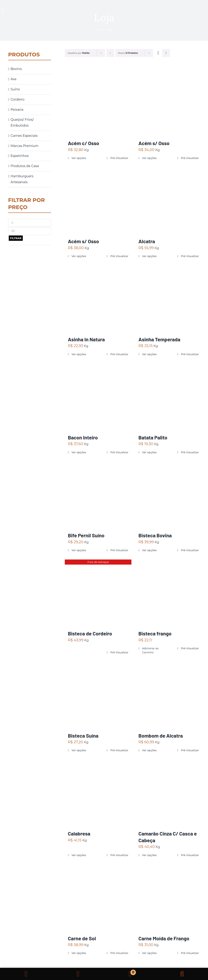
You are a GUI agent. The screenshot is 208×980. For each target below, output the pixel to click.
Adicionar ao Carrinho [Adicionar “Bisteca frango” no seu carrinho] (150, 650)
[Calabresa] (98, 793)
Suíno (15, 89)
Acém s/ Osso (154, 143)
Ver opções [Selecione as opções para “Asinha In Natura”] (79, 354)
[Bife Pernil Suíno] (98, 495)
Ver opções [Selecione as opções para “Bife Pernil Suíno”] (79, 550)
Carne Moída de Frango (164, 938)
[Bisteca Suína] (98, 695)
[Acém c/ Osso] (98, 102)
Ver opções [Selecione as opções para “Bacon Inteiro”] (79, 452)
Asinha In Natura (86, 339)
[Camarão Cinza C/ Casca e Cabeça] (169, 793)
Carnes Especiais (24, 136)
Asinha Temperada (159, 339)
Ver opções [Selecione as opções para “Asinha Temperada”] (149, 354)
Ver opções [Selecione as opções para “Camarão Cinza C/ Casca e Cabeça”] (149, 855)
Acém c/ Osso (83, 143)
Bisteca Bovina (155, 535)
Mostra (128, 53)
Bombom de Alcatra (161, 736)
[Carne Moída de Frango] (169, 897)
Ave (14, 79)
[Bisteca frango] (169, 593)
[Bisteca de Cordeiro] (98, 593)
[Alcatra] (169, 201)
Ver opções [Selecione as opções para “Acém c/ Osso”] (79, 158)
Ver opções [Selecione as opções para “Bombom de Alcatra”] (149, 750)
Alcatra (147, 241)
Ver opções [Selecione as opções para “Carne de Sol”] (79, 953)
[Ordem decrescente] (110, 53)
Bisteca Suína (83, 736)
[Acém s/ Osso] (169, 102)
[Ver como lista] (166, 53)
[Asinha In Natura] (98, 299)
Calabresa (79, 833)
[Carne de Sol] (98, 897)
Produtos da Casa (25, 166)
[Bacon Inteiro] (98, 397)
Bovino (16, 69)
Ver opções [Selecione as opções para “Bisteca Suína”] (79, 750)
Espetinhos (20, 156)
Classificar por (79, 53)
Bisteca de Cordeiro (90, 633)
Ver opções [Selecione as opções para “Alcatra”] (149, 256)
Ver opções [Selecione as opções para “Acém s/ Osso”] (149, 158)
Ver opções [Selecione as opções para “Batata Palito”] (149, 452)
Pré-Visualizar (119, 158)
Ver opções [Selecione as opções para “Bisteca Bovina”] (149, 550)
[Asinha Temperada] (169, 299)
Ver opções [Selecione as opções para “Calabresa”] (79, 855)
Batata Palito (153, 437)
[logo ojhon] (113, 5)
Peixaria (17, 110)
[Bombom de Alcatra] (169, 695)
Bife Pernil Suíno (86, 535)
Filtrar (16, 238)
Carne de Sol (82, 938)
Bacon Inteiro (83, 437)
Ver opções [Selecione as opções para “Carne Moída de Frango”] (149, 953)
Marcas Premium (24, 146)
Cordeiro (17, 99)
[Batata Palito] (169, 397)
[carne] (191, 7)
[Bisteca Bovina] (169, 495)
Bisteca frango (155, 633)
